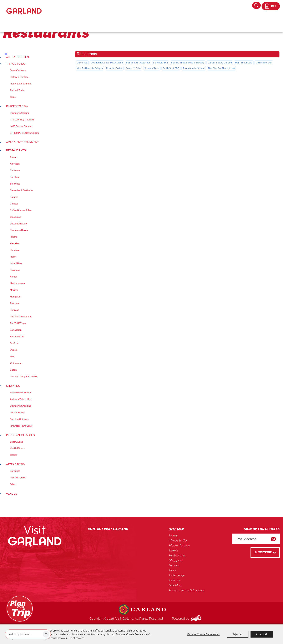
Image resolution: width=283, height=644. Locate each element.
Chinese (14, 204)
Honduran (15, 250)
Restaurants (16, 150)
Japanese (15, 270)
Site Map (175, 585)
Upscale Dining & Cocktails (24, 376)
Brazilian (14, 177)
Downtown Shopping (21, 406)
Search (256, 5)
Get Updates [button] (265, 552)
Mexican (14, 290)
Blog (172, 570)
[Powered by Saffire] (197, 619)
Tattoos (14, 455)
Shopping (13, 386)
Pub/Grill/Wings (18, 323)
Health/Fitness (17, 448)
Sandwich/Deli (17, 337)
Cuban (13, 370)
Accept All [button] (262, 634)
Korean (14, 277)
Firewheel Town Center (22, 426)
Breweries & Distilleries (22, 190)
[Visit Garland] (24, 8)
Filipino (14, 237)
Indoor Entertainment (21, 84)
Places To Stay (17, 106)
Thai (12, 357)
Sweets (14, 350)
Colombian (16, 217)
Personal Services (20, 435)
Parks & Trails (17, 90)
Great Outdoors (18, 70)
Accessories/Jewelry (20, 393)
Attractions (15, 464)
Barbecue (15, 170)
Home (173, 535)
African (14, 157)
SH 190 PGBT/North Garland (25, 133)
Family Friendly (18, 478)
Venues (12, 494)
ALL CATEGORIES (17, 57)
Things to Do (16, 64)
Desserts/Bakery (18, 224)
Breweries (15, 471)
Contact (175, 580)
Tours (13, 97)
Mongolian (15, 297)
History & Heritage (19, 77)
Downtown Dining (19, 230)
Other (13, 484)
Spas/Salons (16, 442)
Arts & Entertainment (22, 142)
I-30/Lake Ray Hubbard (22, 120)
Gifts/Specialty (17, 412)
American (15, 164)
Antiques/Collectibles (21, 399)
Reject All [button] (238, 634)
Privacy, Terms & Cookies (187, 590)
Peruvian (14, 310)
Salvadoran (16, 330)
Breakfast (15, 184)
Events (174, 550)
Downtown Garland (20, 113)
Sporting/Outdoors (19, 419)
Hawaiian (15, 243)
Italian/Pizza (16, 263)
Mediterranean (17, 283)
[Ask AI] (25, 634)
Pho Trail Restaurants (21, 317)
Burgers (14, 197)
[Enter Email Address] (256, 539)
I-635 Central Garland (21, 126)
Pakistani (15, 303)
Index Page (177, 575)
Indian (13, 257)
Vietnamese (16, 363)
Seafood (14, 343)
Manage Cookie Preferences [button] (203, 634)
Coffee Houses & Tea (21, 210)
